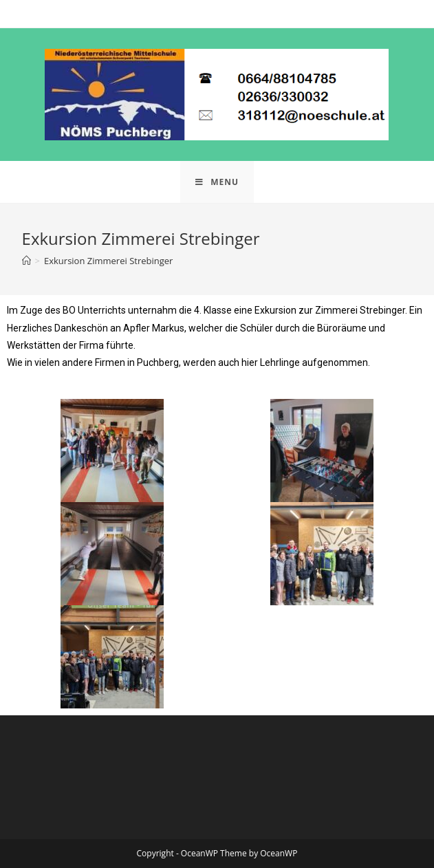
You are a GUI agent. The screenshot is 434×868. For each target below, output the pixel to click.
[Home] (26, 261)
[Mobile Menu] (217, 182)
